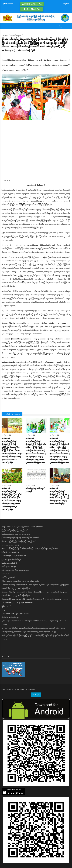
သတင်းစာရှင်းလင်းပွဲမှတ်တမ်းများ (14, 556)
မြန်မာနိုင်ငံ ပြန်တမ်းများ (10, 552)
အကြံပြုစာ (36, 695)
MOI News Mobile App (33, 4)
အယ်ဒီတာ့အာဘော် (8, 578)
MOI (13, 689)
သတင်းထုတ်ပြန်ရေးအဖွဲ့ (10, 545)
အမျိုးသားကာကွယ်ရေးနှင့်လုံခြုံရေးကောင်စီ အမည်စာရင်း (22, 527)
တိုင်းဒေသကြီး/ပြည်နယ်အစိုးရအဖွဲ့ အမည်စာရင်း (19, 541)
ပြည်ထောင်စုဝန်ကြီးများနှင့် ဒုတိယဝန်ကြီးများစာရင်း (20, 538)
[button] (36, 97)
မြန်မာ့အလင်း (7, 606)
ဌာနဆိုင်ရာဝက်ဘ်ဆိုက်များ (11, 559)
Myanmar (8, 4)
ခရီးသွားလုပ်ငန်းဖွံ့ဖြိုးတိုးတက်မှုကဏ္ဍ (15, 570)
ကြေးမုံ (4, 610)
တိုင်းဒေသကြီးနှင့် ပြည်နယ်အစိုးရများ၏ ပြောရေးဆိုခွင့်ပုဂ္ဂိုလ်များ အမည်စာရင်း (30, 549)
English (66, 4)
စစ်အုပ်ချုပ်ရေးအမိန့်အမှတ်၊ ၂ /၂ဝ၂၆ (35, 490)
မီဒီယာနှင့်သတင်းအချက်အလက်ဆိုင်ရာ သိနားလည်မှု (20, 581)
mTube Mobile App (33, 9)
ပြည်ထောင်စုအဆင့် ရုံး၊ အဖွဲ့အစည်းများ (16, 534)
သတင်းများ (15, 35)
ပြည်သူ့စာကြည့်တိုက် (9, 563)
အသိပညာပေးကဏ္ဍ (9, 567)
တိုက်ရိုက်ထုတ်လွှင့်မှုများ (11, 617)
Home (5, 35)
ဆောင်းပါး (5, 574)
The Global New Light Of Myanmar (15, 614)
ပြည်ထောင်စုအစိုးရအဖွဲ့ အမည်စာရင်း (15, 530)
